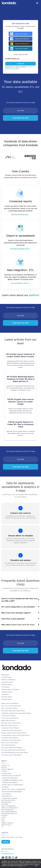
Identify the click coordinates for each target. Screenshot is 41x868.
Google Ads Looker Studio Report (12, 730)
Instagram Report (7, 692)
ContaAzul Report (7, 699)
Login (3, 817)
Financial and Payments (10, 783)
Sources (4, 771)
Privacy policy (6, 825)
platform (34, 295)
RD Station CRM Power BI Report (12, 748)
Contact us (6, 765)
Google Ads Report (7, 682)
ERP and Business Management (12, 792)
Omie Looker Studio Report (10, 743)
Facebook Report (7, 685)
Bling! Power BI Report (8, 721)
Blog (3, 819)
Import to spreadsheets (10, 808)
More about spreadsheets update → (20, 249)
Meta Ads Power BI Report (10, 725)
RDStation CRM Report (8, 680)
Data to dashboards (8, 806)
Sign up (6, 842)
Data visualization (8, 800)
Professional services (9, 814)
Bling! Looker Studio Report (10, 703)
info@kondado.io (7, 854)
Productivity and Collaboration (13, 789)
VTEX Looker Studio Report (10, 718)
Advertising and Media (10, 778)
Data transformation (9, 812)
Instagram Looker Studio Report (11, 740)
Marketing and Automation (11, 776)
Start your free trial (21, 118)
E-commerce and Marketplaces (12, 780)
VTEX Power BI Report (9, 716)
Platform (5, 804)
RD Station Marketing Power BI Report (13, 750)
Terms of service (7, 823)
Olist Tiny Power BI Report (10, 708)
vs (2, 827)
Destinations (6, 802)
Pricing (4, 767)
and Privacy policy (14, 69)
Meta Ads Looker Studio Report (11, 723)
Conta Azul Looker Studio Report (11, 755)
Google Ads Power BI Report (10, 728)
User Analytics (7, 796)
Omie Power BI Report (8, 745)
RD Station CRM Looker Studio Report (13, 711)
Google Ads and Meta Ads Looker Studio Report (16, 713)
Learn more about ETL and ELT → (20, 283)
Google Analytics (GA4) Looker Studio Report (15, 735)
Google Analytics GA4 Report (10, 690)
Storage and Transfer (9, 798)
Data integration (8, 810)
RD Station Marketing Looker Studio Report (15, 752)
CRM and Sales (7, 773)
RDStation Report (7, 697)
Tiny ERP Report (7, 677)
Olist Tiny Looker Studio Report (11, 706)
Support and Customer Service (13, 785)
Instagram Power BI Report (10, 738)
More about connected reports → (20, 214)
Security (5, 815)
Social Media (6, 794)
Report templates (7, 769)
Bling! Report (5, 675)
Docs (3, 821)
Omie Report (5, 694)
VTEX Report (6, 687)
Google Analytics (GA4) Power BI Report (14, 733)
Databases (5, 787)
